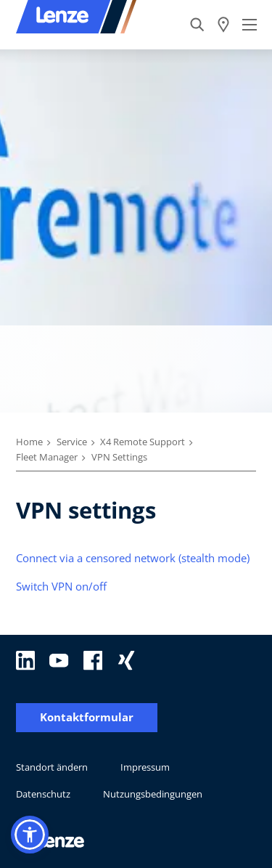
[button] (30, 835)
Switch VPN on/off (61, 586)
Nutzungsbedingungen (153, 794)
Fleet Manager (47, 457)
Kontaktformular (87, 717)
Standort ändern (52, 767)
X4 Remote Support (143, 442)
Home (29, 442)
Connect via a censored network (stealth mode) (133, 558)
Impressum (145, 767)
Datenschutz (43, 794)
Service (72, 442)
